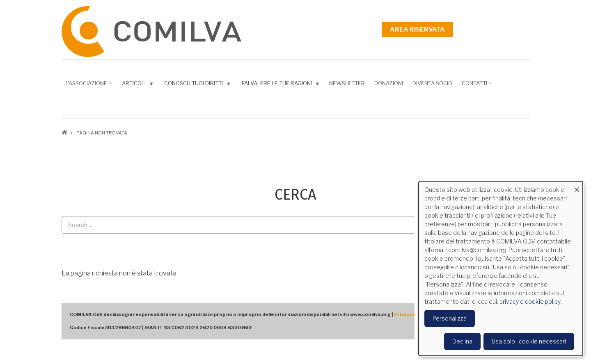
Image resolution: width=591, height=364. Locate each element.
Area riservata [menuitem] (417, 30)
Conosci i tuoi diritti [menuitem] (198, 85)
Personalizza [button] (450, 318)
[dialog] (501, 268)
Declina (462, 341)
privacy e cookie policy (530, 301)
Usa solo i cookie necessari (529, 341)
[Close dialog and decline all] (577, 186)
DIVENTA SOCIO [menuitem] (432, 83)
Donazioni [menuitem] (389, 83)
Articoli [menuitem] (139, 85)
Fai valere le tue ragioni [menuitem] (282, 85)
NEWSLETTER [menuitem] (347, 83)
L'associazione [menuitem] (89, 86)
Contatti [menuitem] (478, 86)
